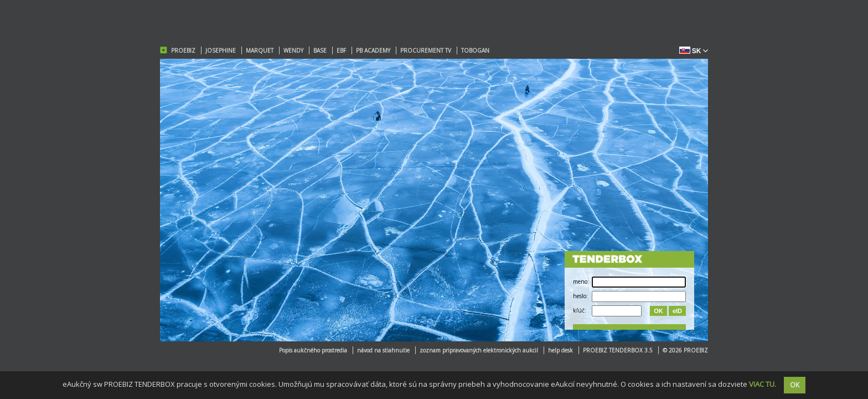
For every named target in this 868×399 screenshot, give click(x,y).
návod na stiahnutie (383, 350)
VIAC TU (762, 384)
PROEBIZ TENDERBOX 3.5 (618, 350)
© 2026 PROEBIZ (685, 350)
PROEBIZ (183, 50)
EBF (341, 50)
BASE (320, 50)
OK (658, 311)
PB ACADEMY (373, 50)
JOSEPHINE (221, 50)
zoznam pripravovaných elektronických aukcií (479, 350)
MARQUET (260, 50)
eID (677, 311)
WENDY (293, 50)
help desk (560, 350)
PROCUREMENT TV (426, 50)
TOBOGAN (475, 50)
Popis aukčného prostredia (313, 350)
